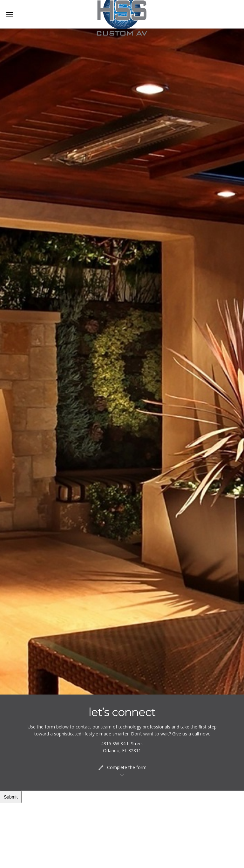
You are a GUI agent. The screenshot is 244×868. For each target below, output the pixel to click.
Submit (11, 797)
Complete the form (122, 767)
